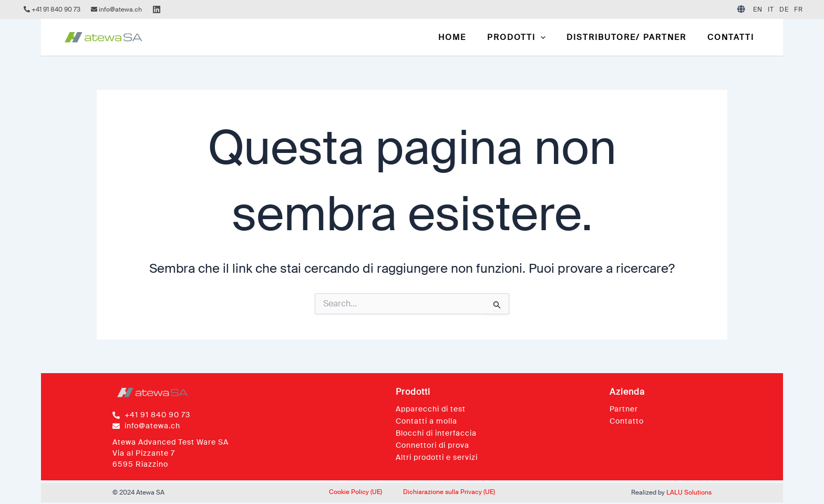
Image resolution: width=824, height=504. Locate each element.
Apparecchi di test (431, 409)
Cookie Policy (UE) (356, 492)
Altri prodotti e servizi (437, 457)
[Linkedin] (157, 9)
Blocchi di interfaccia (436, 433)
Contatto (627, 421)
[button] (529, 37)
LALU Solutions (689, 492)
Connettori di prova (432, 445)
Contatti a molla (426, 421)
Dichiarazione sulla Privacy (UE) (449, 492)
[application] (554, 37)
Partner (624, 409)
